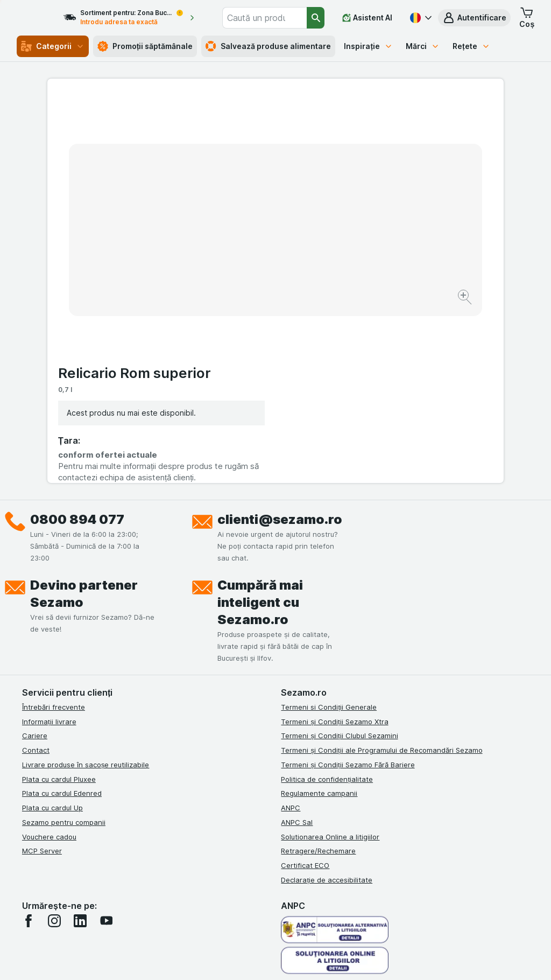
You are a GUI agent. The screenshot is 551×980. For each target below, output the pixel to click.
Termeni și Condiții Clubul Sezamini (339, 556)
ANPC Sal (297, 642)
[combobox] (277, 18)
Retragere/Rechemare (318, 671)
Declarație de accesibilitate (327, 700)
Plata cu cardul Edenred (62, 614)
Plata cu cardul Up (52, 628)
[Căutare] (316, 18)
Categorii (53, 46)
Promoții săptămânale (145, 46)
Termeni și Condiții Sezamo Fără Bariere (348, 585)
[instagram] (54, 741)
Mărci (423, 46)
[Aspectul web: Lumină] (280, 958)
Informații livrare (49, 542)
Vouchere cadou (49, 657)
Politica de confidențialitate (327, 599)
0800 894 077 (77, 339)
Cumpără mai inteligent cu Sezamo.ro (260, 422)
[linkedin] (80, 741)
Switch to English (301, 914)
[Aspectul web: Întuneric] (335, 958)
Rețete (471, 46)
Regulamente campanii (319, 614)
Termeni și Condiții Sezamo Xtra (334, 542)
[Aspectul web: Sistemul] (226, 958)
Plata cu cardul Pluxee (59, 599)
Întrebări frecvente (54, 527)
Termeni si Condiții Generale (329, 527)
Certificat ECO (305, 685)
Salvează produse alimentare (268, 46)
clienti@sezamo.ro (280, 339)
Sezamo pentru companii (64, 642)
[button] (474, 18)
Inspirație (368, 46)
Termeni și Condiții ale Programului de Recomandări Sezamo (382, 570)
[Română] (420, 18)
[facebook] (29, 741)
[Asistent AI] (367, 18)
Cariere (35, 556)
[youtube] (106, 741)
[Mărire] (238, 264)
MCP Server (42, 671)
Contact (36, 570)
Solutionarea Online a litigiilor (330, 657)
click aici (155, 888)
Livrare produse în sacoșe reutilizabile (86, 585)
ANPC (291, 628)
